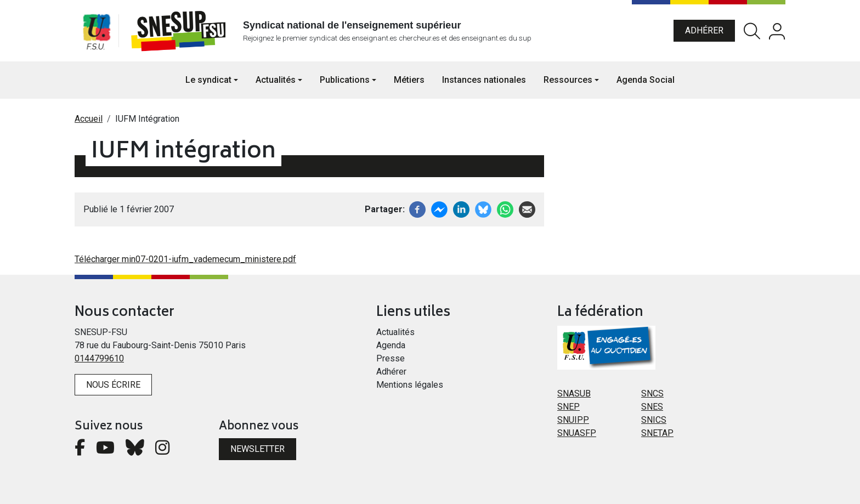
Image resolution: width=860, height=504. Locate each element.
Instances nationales (484, 80)
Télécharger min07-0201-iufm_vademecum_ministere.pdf (185, 259)
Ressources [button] (568, 80)
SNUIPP (573, 420)
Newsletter (258, 449)
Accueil (89, 119)
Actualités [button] (276, 80)
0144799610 (99, 358)
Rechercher (752, 31)
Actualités (395, 332)
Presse (391, 358)
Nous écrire (113, 385)
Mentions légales (410, 385)
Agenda (391, 345)
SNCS (652, 393)
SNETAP (657, 433)
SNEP (568, 407)
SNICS (654, 420)
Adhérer (704, 30)
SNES (652, 407)
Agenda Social (646, 80)
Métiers (409, 80)
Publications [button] (345, 80)
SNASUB (574, 393)
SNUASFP (577, 433)
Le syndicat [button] (208, 80)
